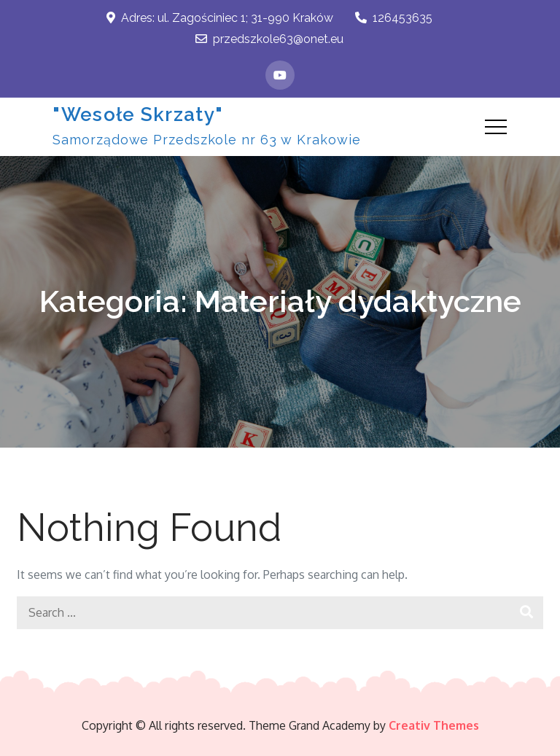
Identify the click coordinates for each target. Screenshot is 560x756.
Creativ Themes (434, 725)
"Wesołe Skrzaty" (138, 114)
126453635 (394, 18)
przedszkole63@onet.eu (269, 39)
